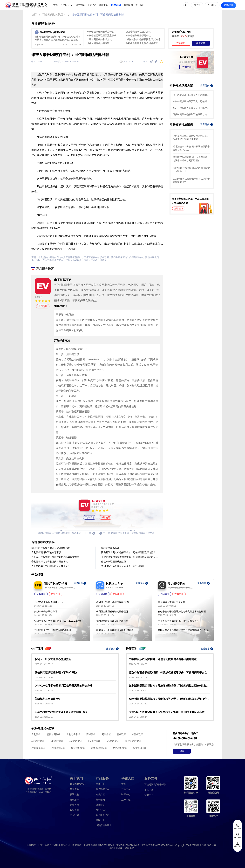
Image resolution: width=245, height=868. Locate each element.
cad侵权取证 (76, 741)
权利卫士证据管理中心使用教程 (53, 659)
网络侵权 (106, 734)
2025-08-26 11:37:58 (44, 677)
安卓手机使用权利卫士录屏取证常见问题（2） (61, 712)
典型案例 (128, 5)
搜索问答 (201, 43)
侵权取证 (121, 734)
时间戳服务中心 (78, 784)
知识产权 (100, 794)
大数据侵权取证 (99, 748)
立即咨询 (179, 208)
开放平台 (92, 5)
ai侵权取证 (138, 734)
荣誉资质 (74, 789)
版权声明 (74, 810)
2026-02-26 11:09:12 (44, 664)
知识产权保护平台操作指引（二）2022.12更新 (58, 621)
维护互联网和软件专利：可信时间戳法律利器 (98, 15)
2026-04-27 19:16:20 (138, 691)
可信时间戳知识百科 (54, 15)
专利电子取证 (73, 734)
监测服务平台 (102, 815)
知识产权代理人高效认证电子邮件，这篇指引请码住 (192, 108)
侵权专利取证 (54, 734)
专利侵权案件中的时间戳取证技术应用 (51, 566)
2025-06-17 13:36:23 (44, 691)
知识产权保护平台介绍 (46, 611)
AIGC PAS (101, 810)
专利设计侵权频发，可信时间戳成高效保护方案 (55, 557)
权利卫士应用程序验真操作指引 (112, 611)
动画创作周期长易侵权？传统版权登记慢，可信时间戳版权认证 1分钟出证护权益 (170, 699)
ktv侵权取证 (94, 741)
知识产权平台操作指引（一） (49, 602)
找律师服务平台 (104, 825)
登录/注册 (229, 5)
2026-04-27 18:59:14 (138, 717)
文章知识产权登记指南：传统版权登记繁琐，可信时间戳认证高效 (167, 712)
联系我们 (74, 794)
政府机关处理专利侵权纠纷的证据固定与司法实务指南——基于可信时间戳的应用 (144, 43)
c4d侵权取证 (57, 741)
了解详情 (90, 517)
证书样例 (155, 784)
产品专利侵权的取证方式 (99, 39)
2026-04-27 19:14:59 (138, 704)
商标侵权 (91, 734)
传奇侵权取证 (78, 748)
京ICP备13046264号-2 (128, 845)
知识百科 (116, 5)
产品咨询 (181, 43)
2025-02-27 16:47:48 (44, 704)
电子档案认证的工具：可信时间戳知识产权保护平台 (192, 95)
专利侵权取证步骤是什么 (138, 35)
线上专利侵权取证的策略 (138, 32)
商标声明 (74, 805)
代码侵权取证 (120, 748)
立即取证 (126, 800)
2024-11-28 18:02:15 (44, 717)
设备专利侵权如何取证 (98, 43)
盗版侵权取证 (140, 748)
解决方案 (80, 5)
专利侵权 (36, 734)
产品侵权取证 (38, 748)
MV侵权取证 (113, 741)
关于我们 (140, 5)
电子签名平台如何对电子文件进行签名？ (178, 621)
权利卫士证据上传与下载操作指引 (113, 602)
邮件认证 (100, 805)
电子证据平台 (102, 789)
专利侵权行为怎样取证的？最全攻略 (50, 562)
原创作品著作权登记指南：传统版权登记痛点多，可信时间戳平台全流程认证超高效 (170, 672)
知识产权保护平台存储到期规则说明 (53, 630)
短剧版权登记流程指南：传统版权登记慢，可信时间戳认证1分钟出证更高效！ (170, 686)
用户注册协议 (116, 848)
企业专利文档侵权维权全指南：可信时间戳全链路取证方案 (130, 557)
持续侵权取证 (58, 748)
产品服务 (65, 5)
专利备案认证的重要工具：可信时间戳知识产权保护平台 (192, 101)
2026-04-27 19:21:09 (138, 677)
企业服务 (212, 5)
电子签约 (100, 800)
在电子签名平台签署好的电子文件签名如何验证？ (183, 611)
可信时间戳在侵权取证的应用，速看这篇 (192, 114)
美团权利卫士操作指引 (48, 699)
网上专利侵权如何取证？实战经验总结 (51, 548)
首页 (56, 5)
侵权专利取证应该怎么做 (114, 562)
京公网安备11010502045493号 (157, 845)
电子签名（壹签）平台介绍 (172, 602)
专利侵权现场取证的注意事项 (102, 35)
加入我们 (74, 815)
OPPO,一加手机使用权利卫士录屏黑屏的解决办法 (64, 686)
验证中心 (103, 5)
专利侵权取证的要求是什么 (100, 32)
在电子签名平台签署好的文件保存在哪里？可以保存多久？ (184, 630)
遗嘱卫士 (100, 820)
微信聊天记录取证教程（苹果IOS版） (115, 630)
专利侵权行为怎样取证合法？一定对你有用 (123, 566)
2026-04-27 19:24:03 (138, 664)
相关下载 (149, 790)
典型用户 (74, 800)
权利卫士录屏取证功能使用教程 (112, 621)
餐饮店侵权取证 (133, 741)
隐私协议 (129, 848)
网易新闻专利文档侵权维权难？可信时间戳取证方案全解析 (130, 552)
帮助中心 (149, 795)
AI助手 (197, 5)
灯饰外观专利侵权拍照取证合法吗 (143, 39)
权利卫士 (100, 784)
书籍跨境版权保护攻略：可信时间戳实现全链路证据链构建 (163, 659)
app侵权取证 (38, 741)
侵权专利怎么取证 (110, 548)
